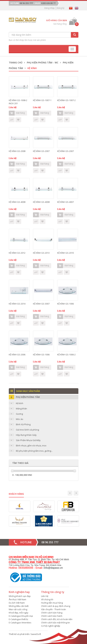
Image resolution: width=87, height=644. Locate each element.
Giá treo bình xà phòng (27, 430)
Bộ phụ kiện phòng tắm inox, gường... (34, 451)
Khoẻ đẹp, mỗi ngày (19, 613)
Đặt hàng (17, 113)
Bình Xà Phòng (23, 424)
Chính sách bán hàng (52, 613)
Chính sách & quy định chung (56, 606)
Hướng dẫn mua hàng (52, 603)
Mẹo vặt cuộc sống (18, 609)
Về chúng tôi (47, 599)
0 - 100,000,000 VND (22, 475)
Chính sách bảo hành (52, 616)
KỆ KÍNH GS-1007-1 (42, 100)
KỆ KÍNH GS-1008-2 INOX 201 (18, 102)
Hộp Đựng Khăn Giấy (26, 435)
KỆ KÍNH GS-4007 (65, 202)
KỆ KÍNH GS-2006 (17, 355)
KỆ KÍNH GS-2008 (17, 151)
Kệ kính (20, 403)
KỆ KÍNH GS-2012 (17, 253)
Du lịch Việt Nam (17, 603)
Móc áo (20, 419)
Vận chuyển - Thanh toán (54, 609)
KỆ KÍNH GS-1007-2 (66, 100)
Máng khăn (21, 409)
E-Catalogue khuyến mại (21, 616)
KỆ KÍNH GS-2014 (17, 304)
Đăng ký (61, 8)
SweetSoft (36, 634)
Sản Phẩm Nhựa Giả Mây (28, 440)
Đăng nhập (50, 8)
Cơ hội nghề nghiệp (51, 626)
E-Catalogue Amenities (20, 623)
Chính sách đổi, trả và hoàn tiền (57, 619)
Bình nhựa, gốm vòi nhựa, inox (31, 446)
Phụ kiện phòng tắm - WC (43, 63)
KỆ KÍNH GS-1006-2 (66, 355)
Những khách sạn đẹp (20, 596)
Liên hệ (45, 596)
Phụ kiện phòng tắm (28, 397)
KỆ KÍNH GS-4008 (17, 202)
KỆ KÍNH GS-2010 (65, 253)
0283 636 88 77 (48, 3)
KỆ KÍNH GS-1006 (65, 304)
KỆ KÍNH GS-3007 (41, 304)
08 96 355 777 (26, 3)
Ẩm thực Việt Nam (17, 599)
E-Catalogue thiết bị (18, 619)
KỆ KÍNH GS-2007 (41, 151)
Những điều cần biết (19, 606)
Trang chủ (16, 63)
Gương (19, 414)
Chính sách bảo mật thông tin (56, 623)
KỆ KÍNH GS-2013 (41, 253)
